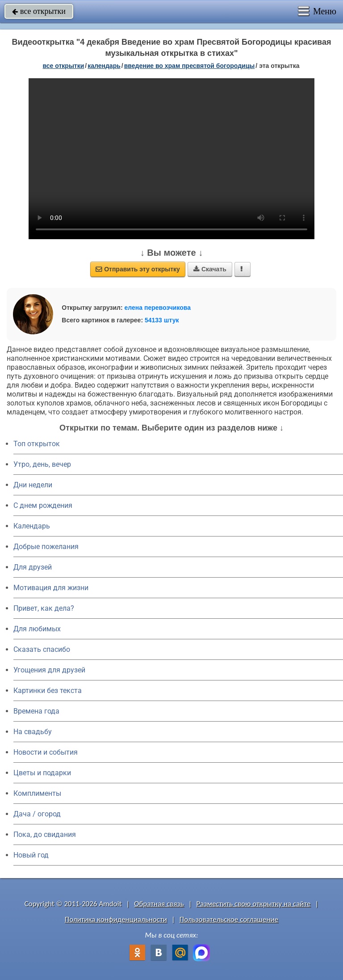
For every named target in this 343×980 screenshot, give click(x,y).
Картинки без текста (48, 691)
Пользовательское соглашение (229, 919)
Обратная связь (159, 904)
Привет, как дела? (44, 608)
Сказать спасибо (42, 649)
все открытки (39, 11)
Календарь (104, 66)
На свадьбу (33, 732)
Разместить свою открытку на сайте (254, 904)
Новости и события (46, 752)
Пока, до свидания (45, 834)
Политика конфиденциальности (116, 919)
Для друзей (33, 567)
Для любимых (37, 629)
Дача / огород (37, 814)
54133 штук (162, 320)
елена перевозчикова (158, 308)
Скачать (210, 269)
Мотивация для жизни (51, 588)
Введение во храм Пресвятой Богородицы (190, 66)
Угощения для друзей (49, 670)
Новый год (31, 855)
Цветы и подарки (42, 773)
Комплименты (37, 793)
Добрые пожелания (46, 547)
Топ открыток (37, 444)
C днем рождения (43, 505)
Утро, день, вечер (42, 464)
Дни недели (33, 485)
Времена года (36, 711)
